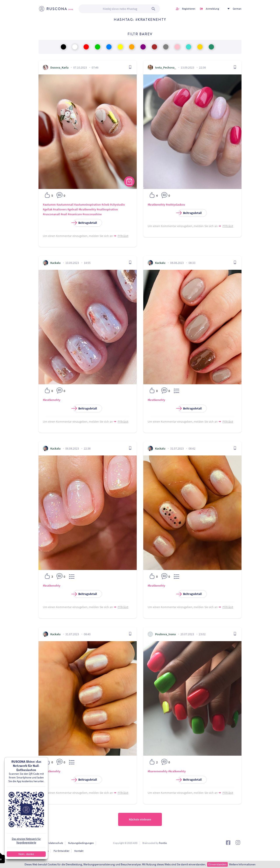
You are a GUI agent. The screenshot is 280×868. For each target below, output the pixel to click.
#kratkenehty (87, 209)
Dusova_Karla (59, 67)
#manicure (75, 214)
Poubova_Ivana (165, 634)
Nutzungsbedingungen (81, 843)
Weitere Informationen (242, 864)
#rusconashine (92, 214)
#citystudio (117, 205)
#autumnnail (65, 205)
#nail (64, 214)
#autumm (49, 205)
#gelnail (73, 209)
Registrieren (189, 9)
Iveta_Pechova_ (165, 67)
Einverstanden (217, 864)
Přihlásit (123, 236)
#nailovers (60, 209)
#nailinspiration (107, 209)
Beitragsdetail (85, 223)
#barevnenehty (158, 771)
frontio (163, 843)
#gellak (48, 209)
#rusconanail (51, 214)
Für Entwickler (61, 851)
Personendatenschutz (51, 843)
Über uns (44, 851)
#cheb (105, 205)
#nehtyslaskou (175, 205)
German (237, 9)
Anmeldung (212, 9)
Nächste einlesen (140, 819)
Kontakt (79, 851)
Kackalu (55, 263)
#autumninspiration (87, 205)
